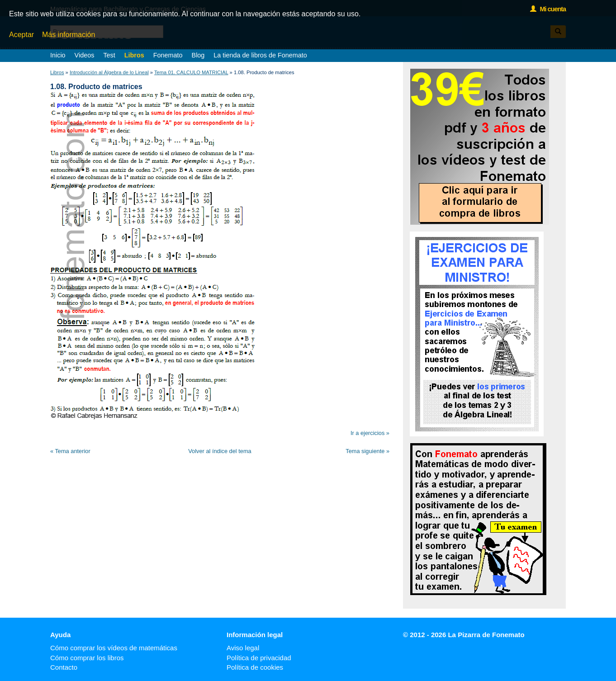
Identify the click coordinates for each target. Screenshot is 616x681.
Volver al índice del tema (220, 451)
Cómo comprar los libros (87, 658)
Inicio (58, 55)
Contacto (64, 667)
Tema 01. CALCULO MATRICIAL (191, 72)
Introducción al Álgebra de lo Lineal (109, 72)
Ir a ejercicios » (370, 433)
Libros (134, 55)
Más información (69, 35)
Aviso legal (243, 648)
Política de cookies (255, 667)
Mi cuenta (548, 9)
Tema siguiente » (367, 451)
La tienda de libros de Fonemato (260, 55)
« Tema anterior (70, 451)
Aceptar (21, 35)
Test (109, 55)
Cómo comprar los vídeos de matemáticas (114, 648)
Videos (85, 55)
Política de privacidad (259, 658)
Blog (198, 55)
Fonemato (168, 55)
